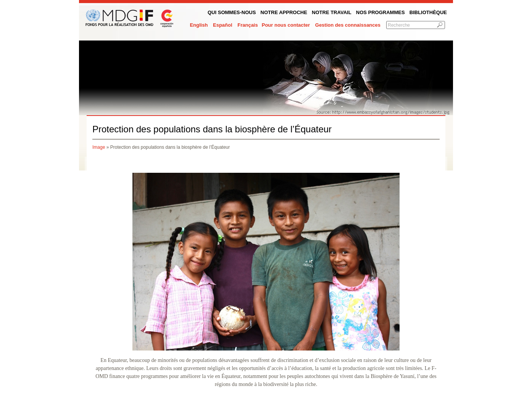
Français (247, 25)
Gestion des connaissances (348, 25)
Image (99, 147)
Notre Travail (332, 12)
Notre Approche (284, 12)
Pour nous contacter (286, 25)
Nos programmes (380, 12)
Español (223, 25)
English (199, 25)
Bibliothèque (428, 12)
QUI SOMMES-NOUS (232, 12)
